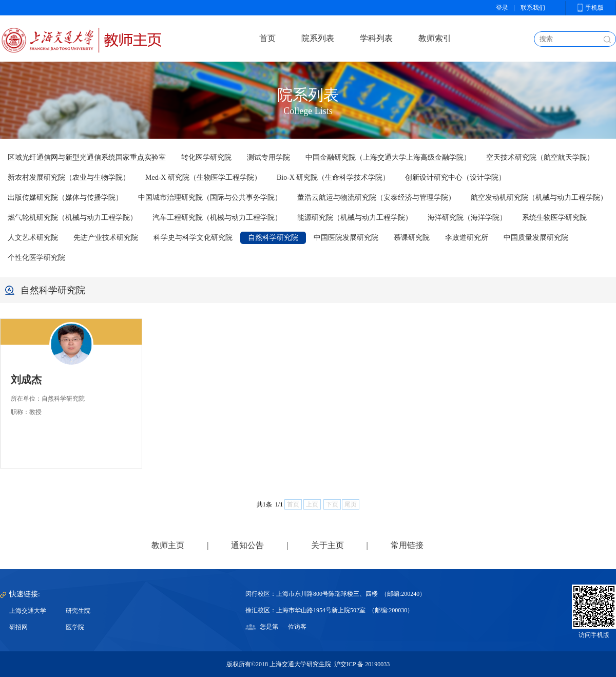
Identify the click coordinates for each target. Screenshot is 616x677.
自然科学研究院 (273, 238)
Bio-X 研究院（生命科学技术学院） (333, 177)
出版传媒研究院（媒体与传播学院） (65, 198)
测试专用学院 (268, 157)
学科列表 (376, 38)
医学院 (75, 627)
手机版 (594, 8)
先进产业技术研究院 (106, 238)
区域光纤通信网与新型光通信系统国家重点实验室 (87, 157)
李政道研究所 (467, 238)
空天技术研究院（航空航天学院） (540, 157)
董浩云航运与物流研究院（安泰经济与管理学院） (376, 198)
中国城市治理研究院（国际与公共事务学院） (210, 198)
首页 (267, 38)
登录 (502, 8)
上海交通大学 (28, 611)
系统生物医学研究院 (554, 218)
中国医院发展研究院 (346, 238)
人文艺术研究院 (33, 238)
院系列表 (318, 38)
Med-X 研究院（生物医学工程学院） (203, 177)
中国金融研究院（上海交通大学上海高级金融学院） (388, 157)
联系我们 (533, 8)
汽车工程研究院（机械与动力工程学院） (217, 218)
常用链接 (407, 545)
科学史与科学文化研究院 (193, 238)
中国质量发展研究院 (536, 238)
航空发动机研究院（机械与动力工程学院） (539, 198)
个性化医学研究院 (36, 258)
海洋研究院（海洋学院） (467, 218)
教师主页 (168, 545)
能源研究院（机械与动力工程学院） (355, 218)
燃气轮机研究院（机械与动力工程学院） (72, 218)
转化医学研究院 (206, 157)
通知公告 (247, 545)
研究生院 (78, 611)
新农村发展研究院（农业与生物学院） (69, 177)
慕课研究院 (412, 238)
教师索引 (435, 38)
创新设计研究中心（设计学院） (455, 177)
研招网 (18, 627)
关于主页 (328, 545)
